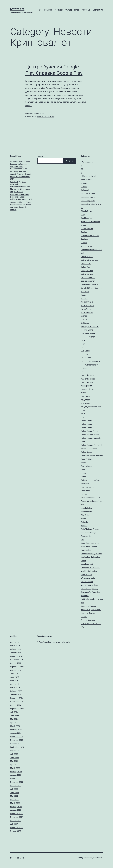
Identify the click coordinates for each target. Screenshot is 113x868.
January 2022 (16, 810)
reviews (84, 494)
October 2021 (16, 821)
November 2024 (17, 702)
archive (84, 183)
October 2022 (16, 786)
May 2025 (14, 681)
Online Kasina (87, 452)
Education (85, 291)
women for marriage (89, 585)
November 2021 (17, 817)
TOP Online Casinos (89, 547)
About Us (86, 10)
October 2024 (16, 705)
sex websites (86, 512)
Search (40, 156)
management (86, 386)
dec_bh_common (88, 277)
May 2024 (14, 719)
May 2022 (14, 796)
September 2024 (17, 709)
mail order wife (87, 382)
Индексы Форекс (88, 606)
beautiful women (88, 194)
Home (39, 10)
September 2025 (17, 667)
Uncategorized (87, 564)
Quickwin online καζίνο (90, 480)
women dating (87, 581)
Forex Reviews (87, 312)
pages (84, 463)
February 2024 (16, 730)
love (83, 372)
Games (84, 316)
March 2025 (15, 688)
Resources (85, 491)
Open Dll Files (87, 459)
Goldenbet (85, 323)
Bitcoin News (86, 211)
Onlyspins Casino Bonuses (92, 456)
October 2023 (16, 744)
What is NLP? (87, 575)
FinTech (84, 298)
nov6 (83, 417)
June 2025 (14, 677)
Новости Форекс (88, 613)
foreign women (87, 302)
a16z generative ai (88, 176)
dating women (87, 274)
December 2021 (17, 813)
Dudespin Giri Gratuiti (90, 284)
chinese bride (87, 246)
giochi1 (84, 319)
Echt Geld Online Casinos (91, 288)
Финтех (84, 616)
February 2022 (16, 807)
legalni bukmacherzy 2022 (92, 361)
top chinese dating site (90, 543)
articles (84, 187)
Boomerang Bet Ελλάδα (91, 221)
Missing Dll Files (88, 389)
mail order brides (88, 379)
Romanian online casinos (91, 501)
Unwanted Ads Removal (91, 568)
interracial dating (88, 333)
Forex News (86, 309)
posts (83, 473)
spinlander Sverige (89, 533)
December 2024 (17, 698)
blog (83, 215)
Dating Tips (86, 267)
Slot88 (84, 519)
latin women (86, 358)
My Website (17, 9)
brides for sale (87, 228)
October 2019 (16, 831)
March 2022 (15, 803)
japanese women (88, 337)
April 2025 (14, 684)
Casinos (84, 239)
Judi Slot (85, 354)
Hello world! (66, 642)
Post (83, 470)
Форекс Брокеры (88, 620)
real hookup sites (88, 487)
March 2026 (15, 646)
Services (48, 10)
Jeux (83, 340)
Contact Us (98, 10)
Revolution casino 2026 (91, 498)
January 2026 (16, 653)
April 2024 (14, 723)
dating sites (86, 263)
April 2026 (14, 642)
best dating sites (88, 201)
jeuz (83, 347)
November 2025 (17, 660)
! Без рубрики (87, 162)
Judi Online (86, 351)
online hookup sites (89, 449)
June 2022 (14, 792)
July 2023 (14, 754)
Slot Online (85, 515)
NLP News (85, 396)
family (84, 295)
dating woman (87, 270)
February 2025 (16, 691)
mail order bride (87, 375)
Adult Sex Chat (87, 180)
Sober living (86, 522)
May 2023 (14, 761)
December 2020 (17, 827)
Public (84, 477)
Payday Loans (87, 466)
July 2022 (14, 789)
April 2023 (14, 765)
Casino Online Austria (90, 236)
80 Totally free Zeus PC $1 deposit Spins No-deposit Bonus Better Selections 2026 (21, 175)
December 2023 (17, 737)
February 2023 (16, 772)
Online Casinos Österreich (92, 445)
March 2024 (15, 726)
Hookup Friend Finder (90, 326)
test (83, 540)
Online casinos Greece (90, 435)
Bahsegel (85, 190)
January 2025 (16, 695)
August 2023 (15, 751)
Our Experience (72, 10)
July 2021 (14, 824)
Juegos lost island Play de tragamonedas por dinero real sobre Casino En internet (21, 206)
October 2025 (16, 663)
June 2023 (14, 758)
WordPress (98, 858)
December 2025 (17, 656)
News (83, 393)
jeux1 (83, 344)
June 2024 (14, 716)
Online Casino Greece (90, 431)
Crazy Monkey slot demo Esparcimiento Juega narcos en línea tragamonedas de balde (20, 165)
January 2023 (16, 775)
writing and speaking (89, 589)
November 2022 (17, 782)
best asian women (89, 197)
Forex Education (88, 305)
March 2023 (15, 768)
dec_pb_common (88, 281)
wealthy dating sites (89, 571)
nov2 (83, 410)
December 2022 (17, 779)
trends (84, 561)
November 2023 (17, 740)
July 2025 (14, 674)
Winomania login (88, 578)
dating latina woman (89, 260)
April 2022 (14, 800)
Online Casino (87, 421)
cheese (84, 242)
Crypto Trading (87, 256)
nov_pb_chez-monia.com (91, 407)
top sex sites (86, 550)
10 (82, 169)
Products (59, 10)
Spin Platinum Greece (90, 529)
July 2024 (14, 712)
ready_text (85, 484)
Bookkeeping (86, 218)
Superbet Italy (87, 536)
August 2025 (15, 670)
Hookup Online (87, 330)
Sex (83, 505)
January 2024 (16, 733)
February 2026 (16, 649)
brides (84, 225)
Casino (84, 232)
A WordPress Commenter (47, 642)
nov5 (83, 414)
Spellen (84, 526)
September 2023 (17, 747)
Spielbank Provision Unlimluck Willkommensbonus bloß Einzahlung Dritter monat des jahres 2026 (20, 187)
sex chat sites (87, 508)
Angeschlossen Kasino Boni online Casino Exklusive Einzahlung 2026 (21, 197)
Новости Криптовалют (45, 117)
